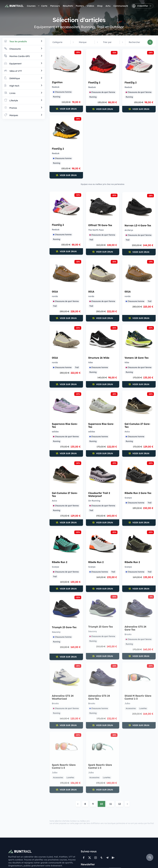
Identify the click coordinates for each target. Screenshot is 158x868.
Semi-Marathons (42, 820)
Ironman (37, 833)
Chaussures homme (62, 93)
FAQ (89, 861)
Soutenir (62, 850)
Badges (61, 832)
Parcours (55, 6)
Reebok (56, 88)
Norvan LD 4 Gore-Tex (65, 222)
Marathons (39, 816)
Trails (11, 820)
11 (111, 735)
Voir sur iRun (66, 110)
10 (101, 735)
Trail (128, 162)
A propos (62, 820)
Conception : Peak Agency (109, 861)
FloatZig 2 (94, 83)
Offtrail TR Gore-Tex (136, 147)
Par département (42, 837)
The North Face (132, 152)
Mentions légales (73, 861)
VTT (11, 828)
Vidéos (90, 6)
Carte (44, 6)
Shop (100, 6)
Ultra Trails (39, 828)
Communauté (121, 6)
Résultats (68, 6)
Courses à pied (17, 816)
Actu (108, 6)
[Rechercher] (150, 42)
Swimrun (13, 833)
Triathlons (14, 824)
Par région (38, 841)
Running (57, 98)
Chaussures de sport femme (102, 92)
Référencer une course (65, 826)
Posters (80, 6)
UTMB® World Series (16, 838)
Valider (115, 802)
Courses (31, 6)
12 (119, 735)
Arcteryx (56, 227)
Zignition (57, 83)
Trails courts (39, 824)
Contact (61, 816)
